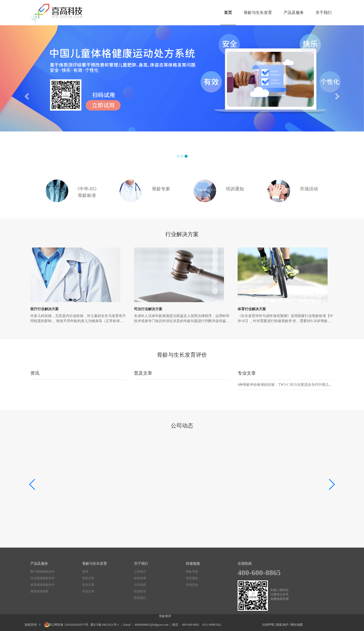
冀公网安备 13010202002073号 (69, 625)
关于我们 (324, 13)
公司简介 (140, 572)
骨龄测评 (165, 616)
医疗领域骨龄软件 (42, 572)
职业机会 (140, 591)
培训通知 (192, 578)
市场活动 (192, 585)
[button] (27, 96)
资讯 (35, 373)
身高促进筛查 (39, 591)
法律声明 (268, 625)
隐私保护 (282, 625)
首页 (228, 13)
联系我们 (140, 598)
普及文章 (143, 373)
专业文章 (247, 373)
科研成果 (140, 578)
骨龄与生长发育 (258, 13)
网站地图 (297, 625)
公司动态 (140, 585)
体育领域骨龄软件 (42, 585)
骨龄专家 (192, 572)
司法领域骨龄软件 (42, 578)
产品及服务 (294, 13)
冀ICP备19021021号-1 (105, 625)
